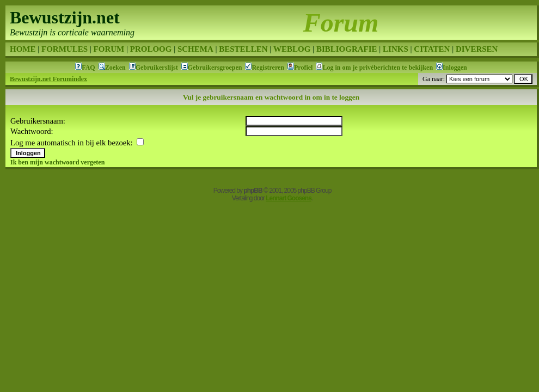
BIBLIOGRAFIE (347, 49)
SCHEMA (195, 49)
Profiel (303, 68)
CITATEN (432, 49)
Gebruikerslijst (157, 68)
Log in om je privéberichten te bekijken (378, 68)
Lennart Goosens (289, 198)
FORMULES (65, 49)
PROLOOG (151, 49)
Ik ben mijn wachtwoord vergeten (57, 162)
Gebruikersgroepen (215, 68)
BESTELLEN (243, 49)
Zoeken (115, 68)
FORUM (109, 49)
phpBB (253, 191)
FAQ (88, 68)
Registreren (268, 68)
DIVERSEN (477, 49)
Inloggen (455, 68)
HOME (23, 49)
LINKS (396, 49)
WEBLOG (292, 49)
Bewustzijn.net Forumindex (48, 79)
